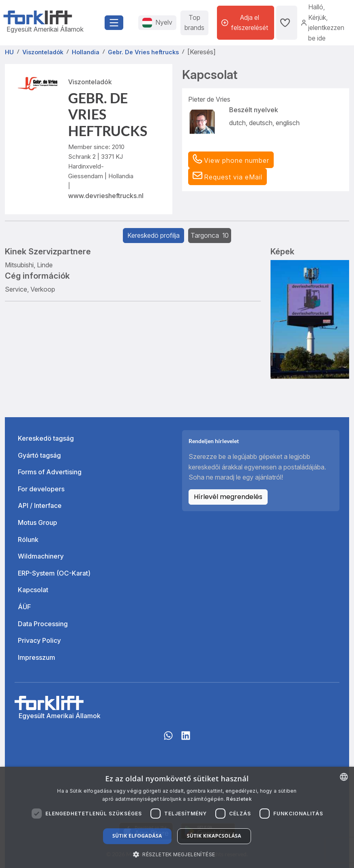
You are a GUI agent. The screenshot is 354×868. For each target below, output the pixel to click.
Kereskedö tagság (46, 438)
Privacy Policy (39, 640)
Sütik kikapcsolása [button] (214, 836)
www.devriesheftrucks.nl (106, 196)
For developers (41, 489)
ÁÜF (24, 607)
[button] (227, 177)
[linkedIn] (186, 740)
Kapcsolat (33, 590)
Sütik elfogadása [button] (137, 836)
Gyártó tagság (39, 455)
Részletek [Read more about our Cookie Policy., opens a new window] (239, 799)
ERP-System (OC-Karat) (54, 573)
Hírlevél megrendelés (228, 497)
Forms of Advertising (50, 472)
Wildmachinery (41, 556)
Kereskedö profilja (153, 235)
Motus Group (38, 523)
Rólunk (28, 540)
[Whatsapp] (168, 740)
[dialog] (177, 817)
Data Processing (43, 624)
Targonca (210, 235)
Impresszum (36, 657)
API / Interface (40, 505)
